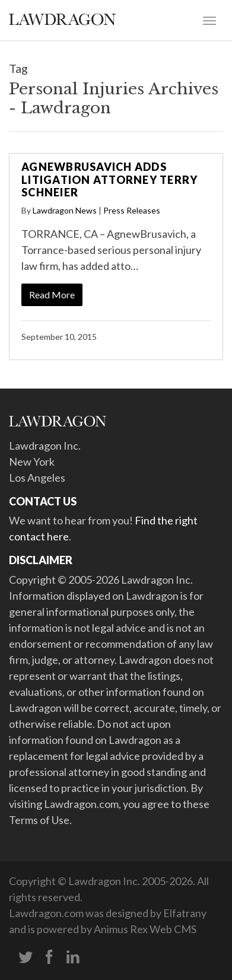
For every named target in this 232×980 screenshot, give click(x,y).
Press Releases (132, 210)
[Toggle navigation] (209, 20)
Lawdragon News (65, 210)
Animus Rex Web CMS (145, 929)
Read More (52, 295)
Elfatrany (185, 913)
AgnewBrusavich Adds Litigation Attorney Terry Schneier (109, 179)
